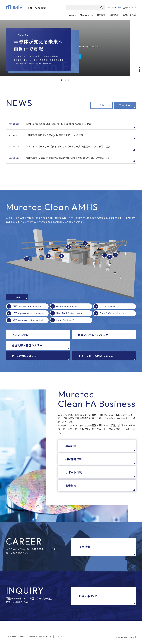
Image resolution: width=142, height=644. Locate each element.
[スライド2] (65, 80)
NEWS (72, 15)
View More (125, 105)
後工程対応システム (24, 356)
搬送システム (20, 335)
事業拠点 (71, 486)
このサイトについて (64, 637)
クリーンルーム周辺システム (96, 356)
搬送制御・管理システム (27, 345)
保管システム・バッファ (93, 335)
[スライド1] (62, 80)
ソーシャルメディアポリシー (40, 637)
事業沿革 (71, 446)
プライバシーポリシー (15, 637)
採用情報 (114, 15)
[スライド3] (69, 80)
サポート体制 (74, 472)
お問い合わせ (129, 15)
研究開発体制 (74, 459)
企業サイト (128, 8)
